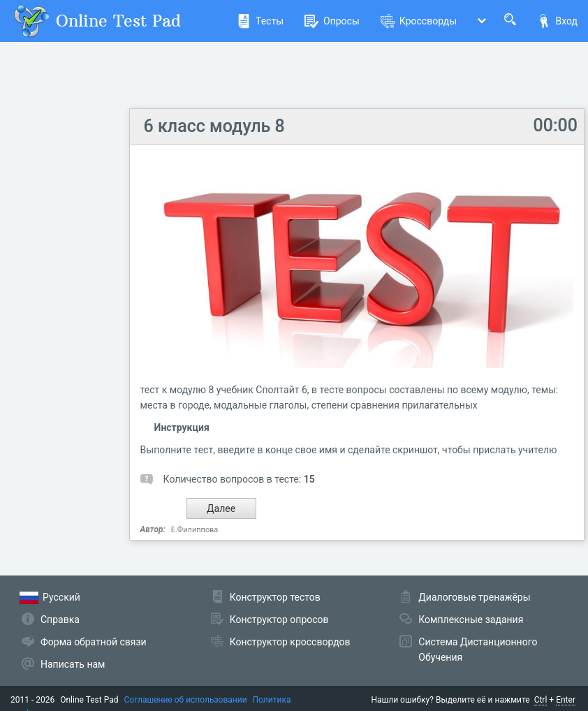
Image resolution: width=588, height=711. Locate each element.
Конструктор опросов (279, 620)
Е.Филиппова (195, 530)
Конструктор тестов (275, 597)
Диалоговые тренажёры (474, 597)
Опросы (332, 21)
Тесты (260, 21)
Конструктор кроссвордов (290, 642)
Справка (60, 620)
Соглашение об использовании (186, 700)
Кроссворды (419, 21)
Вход (557, 21)
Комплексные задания (471, 620)
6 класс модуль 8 (214, 126)
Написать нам (73, 664)
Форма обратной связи (94, 642)
